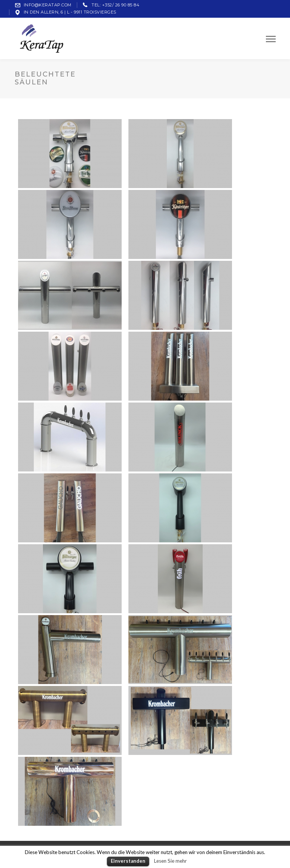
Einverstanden (128, 861)
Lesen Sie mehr (170, 861)
